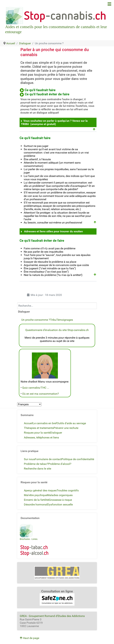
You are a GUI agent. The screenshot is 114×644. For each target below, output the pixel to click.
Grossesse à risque (60, 500)
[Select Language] (29, 404)
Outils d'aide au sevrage (71, 423)
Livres (34, 539)
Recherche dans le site (38, 469)
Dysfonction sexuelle (60, 504)
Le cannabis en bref (45, 423)
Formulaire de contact (48, 459)
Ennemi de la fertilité (36, 500)
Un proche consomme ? (36, 320)
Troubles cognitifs (68, 490)
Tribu (53, 320)
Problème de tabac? (36, 464)
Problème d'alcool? (60, 464)
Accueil (28, 423)
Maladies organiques (60, 495)
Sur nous (29, 459)
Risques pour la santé (37, 433)
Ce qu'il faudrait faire (40, 90)
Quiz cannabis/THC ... (36, 388)
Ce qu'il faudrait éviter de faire (47, 94)
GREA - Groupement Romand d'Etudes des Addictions (52, 616)
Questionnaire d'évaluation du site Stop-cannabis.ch (57, 330)
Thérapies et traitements (39, 428)
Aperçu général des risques (40, 490)
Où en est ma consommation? (41, 394)
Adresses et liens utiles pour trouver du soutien (53, 231)
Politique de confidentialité (78, 459)
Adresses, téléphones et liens (41, 437)
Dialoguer (56, 433)
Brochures (25, 539)
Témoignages (65, 320)
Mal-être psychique (35, 495)
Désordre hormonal (36, 504)
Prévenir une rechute (66, 428)
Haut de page (29, 638)
